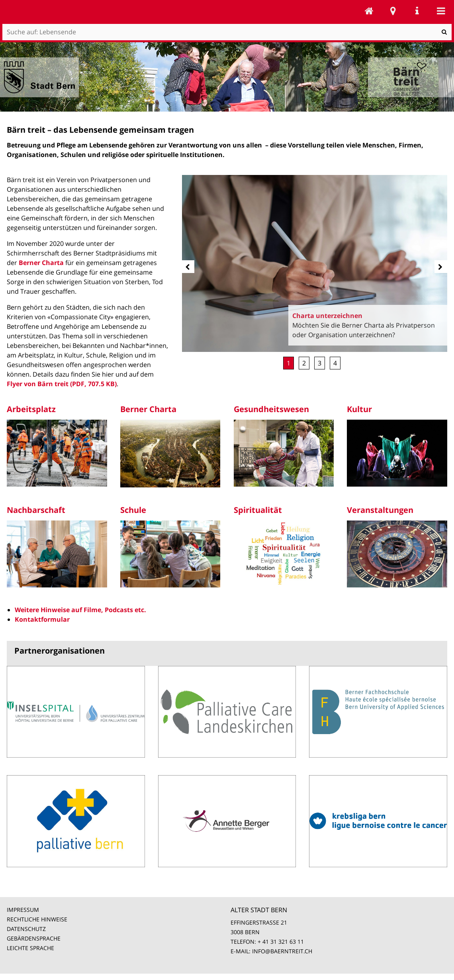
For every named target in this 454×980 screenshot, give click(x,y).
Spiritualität (258, 510)
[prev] (188, 267)
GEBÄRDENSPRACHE (34, 938)
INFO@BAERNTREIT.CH (282, 951)
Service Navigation (417, 11)
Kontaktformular (42, 619)
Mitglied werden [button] (304, 363)
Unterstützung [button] (320, 363)
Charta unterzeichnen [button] (289, 363)
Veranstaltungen (380, 510)
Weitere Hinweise (42, 610)
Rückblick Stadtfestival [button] (335, 363)
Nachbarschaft (36, 510)
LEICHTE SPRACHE (30, 948)
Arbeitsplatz (31, 409)
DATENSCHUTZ (26, 929)
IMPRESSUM (23, 910)
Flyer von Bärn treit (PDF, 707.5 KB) (62, 384)
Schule (133, 510)
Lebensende (369, 11)
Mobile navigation (441, 11)
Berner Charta (41, 263)
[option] (315, 264)
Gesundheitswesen (271, 409)
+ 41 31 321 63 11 (281, 942)
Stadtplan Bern (393, 11)
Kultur (359, 409)
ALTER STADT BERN (259, 910)
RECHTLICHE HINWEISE (37, 919)
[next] (441, 267)
